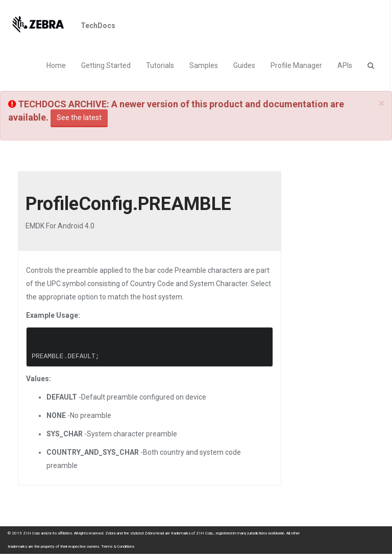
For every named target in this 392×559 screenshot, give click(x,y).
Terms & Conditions (118, 546)
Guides (244, 65)
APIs (345, 65)
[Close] (382, 103)
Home (56, 65)
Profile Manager (296, 65)
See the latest (79, 118)
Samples (204, 65)
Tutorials (160, 65)
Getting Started (106, 65)
